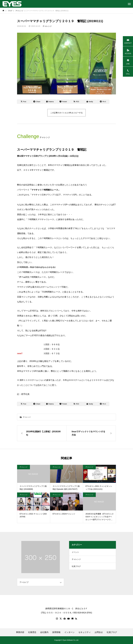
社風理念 (32, 632)
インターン (69, 632)
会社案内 (44, 632)
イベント (75, 553)
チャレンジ (47, 26)
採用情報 (56, 632)
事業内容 (20, 632)
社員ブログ (76, 568)
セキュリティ (85, 632)
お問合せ (99, 632)
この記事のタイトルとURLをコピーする (66, 113)
